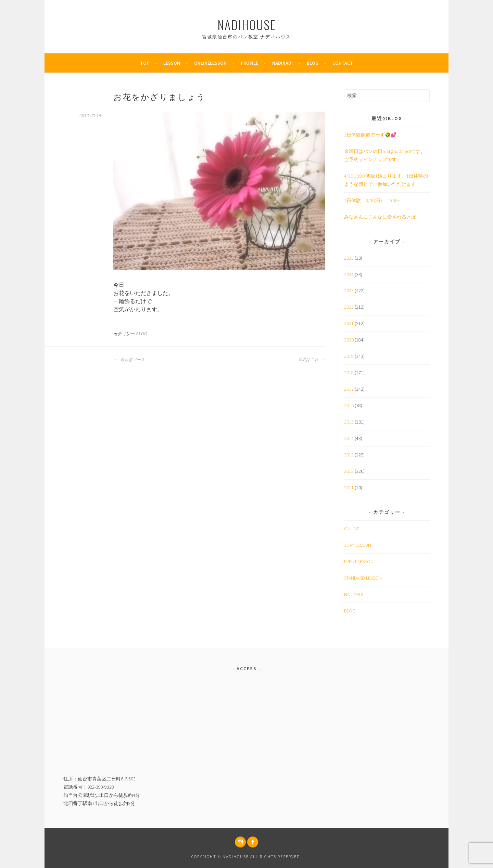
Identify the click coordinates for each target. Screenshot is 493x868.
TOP (145, 63)
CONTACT (343, 63)
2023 (349, 290)
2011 (349, 488)
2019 (349, 356)
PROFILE (249, 63)
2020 (349, 340)
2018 (349, 373)
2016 (349, 405)
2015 (349, 422)
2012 (349, 471)
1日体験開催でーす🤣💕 (370, 135)
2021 (349, 323)
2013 (349, 455)
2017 (349, 389)
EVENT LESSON (359, 561)
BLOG (313, 63)
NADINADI (354, 594)
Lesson (172, 63)
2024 (349, 274)
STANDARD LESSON (363, 578)
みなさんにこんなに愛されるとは (380, 217)
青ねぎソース (129, 360)
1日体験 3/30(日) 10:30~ (372, 200)
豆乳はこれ (312, 360)
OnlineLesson (210, 63)
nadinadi (282, 63)
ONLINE (352, 529)
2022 (349, 307)
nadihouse (247, 24)
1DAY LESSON (358, 545)
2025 (349, 258)
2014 (349, 438)
